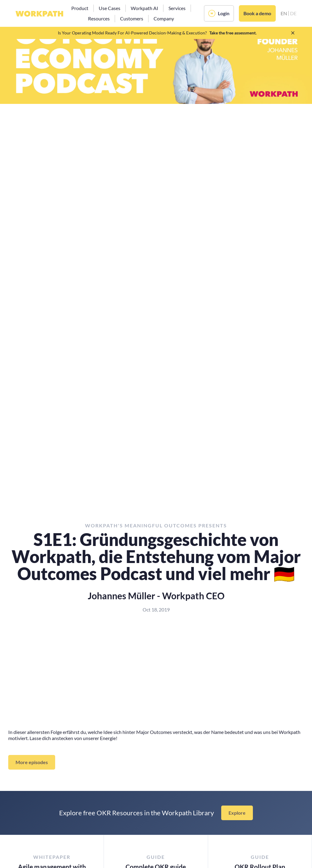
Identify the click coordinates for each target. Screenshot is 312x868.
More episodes (32, 762)
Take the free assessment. (233, 33)
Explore (237, 813)
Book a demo (257, 13)
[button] (80, 8)
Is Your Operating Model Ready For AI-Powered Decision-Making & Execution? (132, 33)
